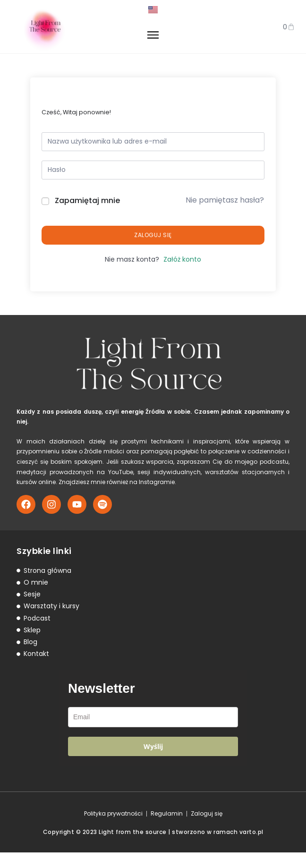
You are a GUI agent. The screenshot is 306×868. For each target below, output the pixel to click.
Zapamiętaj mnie (87, 216)
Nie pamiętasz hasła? (225, 216)
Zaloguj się (153, 251)
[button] (153, 44)
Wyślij (153, 762)
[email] (153, 733)
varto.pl (251, 847)
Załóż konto (182, 275)
